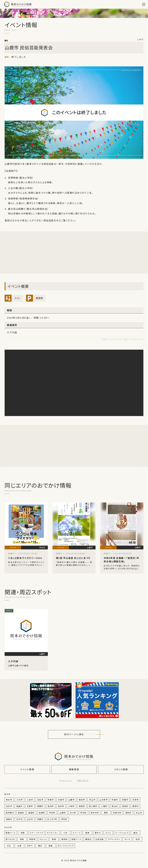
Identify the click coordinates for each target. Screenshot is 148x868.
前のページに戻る (74, 734)
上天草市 (103, 800)
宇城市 (115, 800)
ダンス (127, 839)
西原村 (136, 806)
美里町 (20, 806)
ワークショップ (122, 833)
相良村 (9, 819)
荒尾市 (51, 800)
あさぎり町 (52, 819)
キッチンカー (53, 833)
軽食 (87, 833)
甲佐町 (52, 813)
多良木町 (117, 813)
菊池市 (82, 800)
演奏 (22, 839)
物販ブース (76, 839)
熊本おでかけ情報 (18, 4)
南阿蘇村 (10, 813)
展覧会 (88, 839)
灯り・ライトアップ (66, 846)
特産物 (32, 839)
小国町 (104, 806)
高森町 (125, 806)
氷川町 (73, 813)
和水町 (61, 806)
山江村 (30, 819)
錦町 (106, 813)
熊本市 (9, 800)
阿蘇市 (125, 800)
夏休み (98, 833)
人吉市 (30, 800)
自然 (138, 839)
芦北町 (84, 813)
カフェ (108, 833)
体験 (23, 833)
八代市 (20, 800)
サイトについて (66, 781)
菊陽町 (82, 806)
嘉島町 (32, 813)
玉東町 (30, 806)
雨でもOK (10, 839)
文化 (9, 846)
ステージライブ (36, 833)
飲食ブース (11, 833)
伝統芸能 (100, 839)
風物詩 (64, 839)
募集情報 (74, 769)
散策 (54, 839)
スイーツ (76, 833)
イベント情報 (27, 769)
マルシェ (43, 839)
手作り (30, 846)
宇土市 (92, 800)
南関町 (40, 806)
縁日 (40, 846)
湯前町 (128, 813)
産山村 (115, 806)
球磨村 (40, 819)
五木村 (20, 819)
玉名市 (40, 800)
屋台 (135, 833)
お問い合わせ (83, 781)
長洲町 (51, 806)
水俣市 (61, 800)
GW (65, 833)
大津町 (72, 806)
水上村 (139, 813)
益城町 (42, 813)
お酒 (19, 846)
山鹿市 (140, 40)
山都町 (63, 813)
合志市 (9, 806)
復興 (51, 846)
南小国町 (93, 806)
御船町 (21, 813)
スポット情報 (121, 769)
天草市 (136, 800)
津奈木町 (95, 813)
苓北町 (64, 819)
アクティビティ (114, 839)
